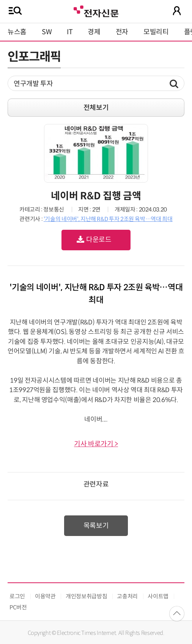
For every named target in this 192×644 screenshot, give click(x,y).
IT (70, 32)
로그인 (17, 596)
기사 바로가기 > (96, 444)
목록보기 (96, 526)
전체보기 (96, 108)
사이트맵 (158, 596)
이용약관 (45, 596)
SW (47, 32)
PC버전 (18, 607)
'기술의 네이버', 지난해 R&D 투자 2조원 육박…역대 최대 (108, 219)
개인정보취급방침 (86, 596)
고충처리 (127, 596)
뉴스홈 (17, 32)
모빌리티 (156, 32)
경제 (94, 32)
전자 (122, 32)
